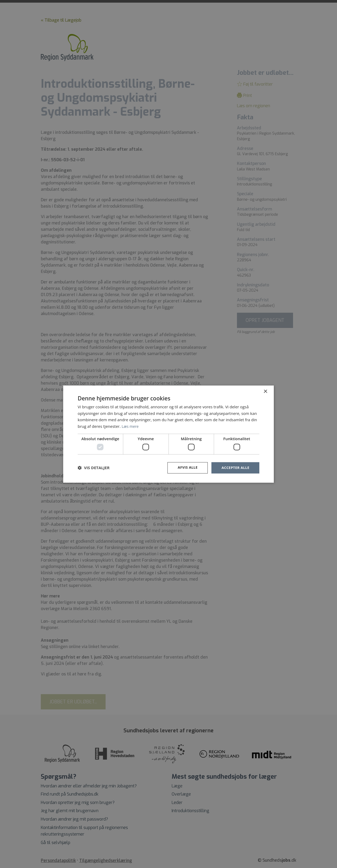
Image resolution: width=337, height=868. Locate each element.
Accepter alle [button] (235, 468)
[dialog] (168, 434)
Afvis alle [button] (186, 468)
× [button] (265, 391)
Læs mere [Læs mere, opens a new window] (131, 426)
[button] (94, 468)
